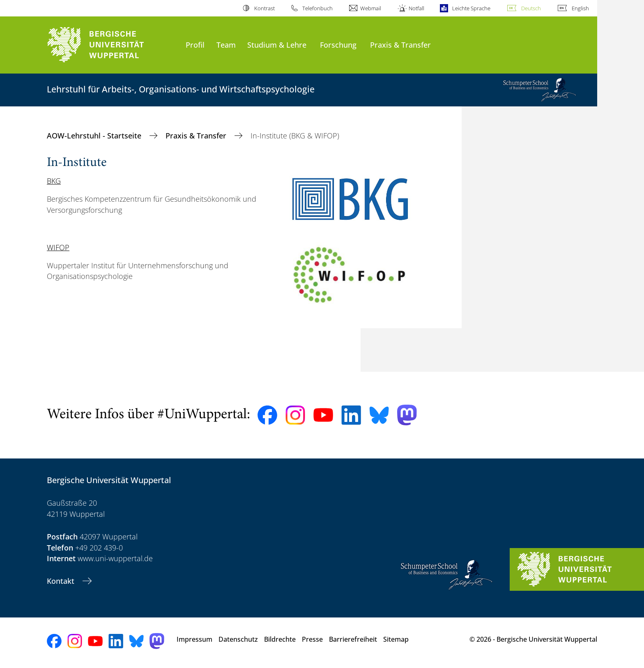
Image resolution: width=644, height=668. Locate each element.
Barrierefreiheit (353, 639)
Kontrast (264, 8)
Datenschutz (238, 639)
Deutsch (531, 8)
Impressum (194, 639)
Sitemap (396, 639)
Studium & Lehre (277, 45)
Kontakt (62, 581)
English (580, 8)
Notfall (416, 8)
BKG (54, 181)
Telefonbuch (317, 8)
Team (226, 45)
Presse (312, 639)
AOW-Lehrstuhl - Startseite (95, 136)
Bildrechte (280, 639)
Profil (195, 45)
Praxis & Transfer (400, 45)
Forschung (338, 45)
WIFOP (58, 247)
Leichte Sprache (471, 8)
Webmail (371, 8)
